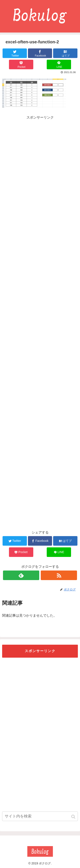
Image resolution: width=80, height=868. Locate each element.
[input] (40, 816)
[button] (74, 817)
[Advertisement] (40, 150)
